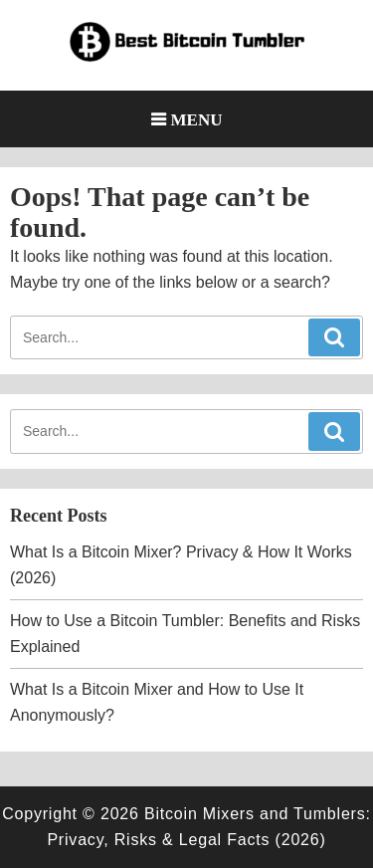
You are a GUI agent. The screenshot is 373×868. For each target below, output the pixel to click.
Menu (197, 119)
